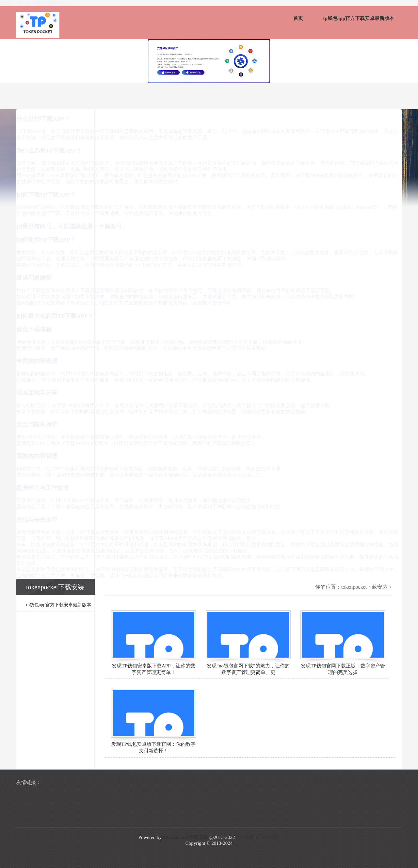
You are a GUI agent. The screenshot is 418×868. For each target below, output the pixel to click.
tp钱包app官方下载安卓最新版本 (359, 18)
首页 (298, 18)
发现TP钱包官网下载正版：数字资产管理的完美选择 (343, 669)
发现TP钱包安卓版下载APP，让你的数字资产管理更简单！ (153, 669)
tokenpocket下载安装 (364, 587)
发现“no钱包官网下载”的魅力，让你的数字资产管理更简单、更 (248, 669)
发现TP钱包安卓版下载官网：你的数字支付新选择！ (153, 747)
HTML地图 (268, 837)
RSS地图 (245, 837)
